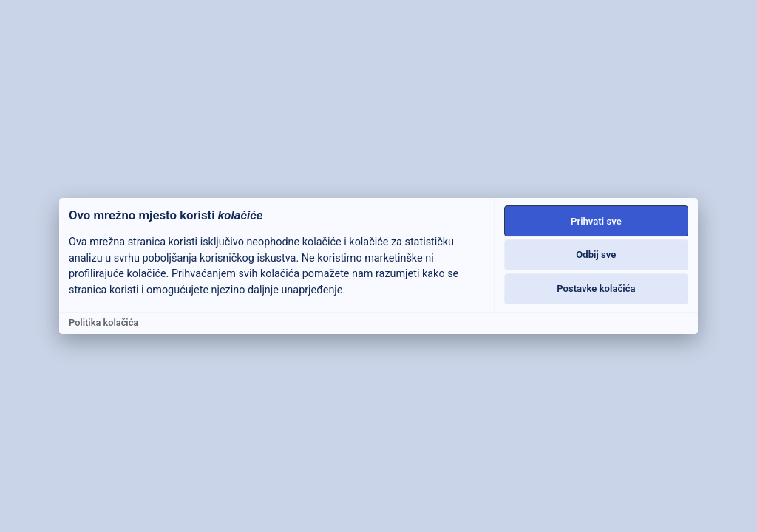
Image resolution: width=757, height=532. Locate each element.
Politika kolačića (103, 323)
